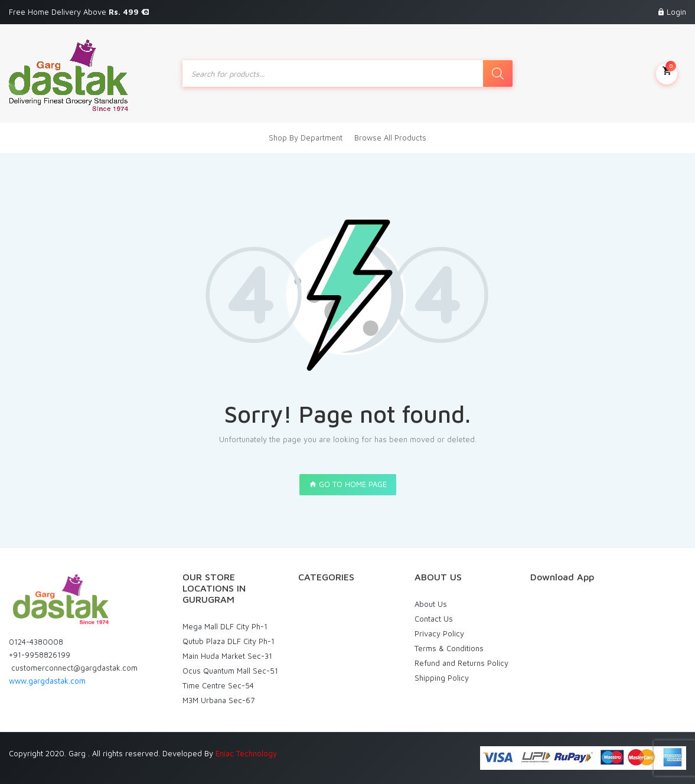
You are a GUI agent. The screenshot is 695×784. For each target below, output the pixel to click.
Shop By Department (306, 138)
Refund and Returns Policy (461, 663)
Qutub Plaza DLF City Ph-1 (229, 641)
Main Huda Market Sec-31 (227, 656)
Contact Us (434, 619)
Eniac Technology (246, 753)
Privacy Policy (439, 633)
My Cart (667, 73)
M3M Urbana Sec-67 (218, 700)
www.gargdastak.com (47, 681)
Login (676, 12)
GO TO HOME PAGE (348, 484)
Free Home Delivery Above (79, 12)
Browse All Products (390, 138)
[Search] (498, 73)
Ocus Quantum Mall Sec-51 (230, 671)
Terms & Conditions (449, 648)
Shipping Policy (442, 678)
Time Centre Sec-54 (218, 685)
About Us (431, 604)
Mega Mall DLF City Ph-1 (225, 626)
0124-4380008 (36, 642)
